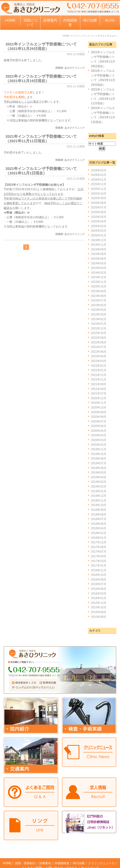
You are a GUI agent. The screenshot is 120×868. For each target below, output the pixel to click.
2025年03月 (99, 226)
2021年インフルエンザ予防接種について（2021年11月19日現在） (41, 78)
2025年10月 (99, 194)
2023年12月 (99, 277)
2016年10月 (99, 575)
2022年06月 (99, 352)
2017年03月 (99, 561)
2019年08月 (99, 459)
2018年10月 (99, 505)
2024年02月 (99, 273)
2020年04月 (99, 435)
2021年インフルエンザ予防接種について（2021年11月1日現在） (41, 171)
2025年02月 (99, 231)
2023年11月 (99, 282)
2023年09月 (99, 291)
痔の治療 (79, 849)
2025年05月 (99, 217)
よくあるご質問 (32, 854)
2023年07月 (99, 300)
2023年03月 (99, 314)
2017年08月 (99, 547)
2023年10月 (99, 286)
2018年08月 (99, 514)
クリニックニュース (101, 849)
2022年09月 (99, 338)
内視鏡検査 (62, 849)
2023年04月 (99, 310)
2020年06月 (99, 426)
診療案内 (50, 20)
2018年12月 (99, 496)
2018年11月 (99, 501)
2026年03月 (99, 170)
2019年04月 (99, 477)
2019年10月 (99, 454)
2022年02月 (99, 366)
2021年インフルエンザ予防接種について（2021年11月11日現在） (41, 139)
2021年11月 (99, 379)
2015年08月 (99, 617)
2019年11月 (99, 449)
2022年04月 (99, 356)
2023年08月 (99, 296)
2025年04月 (99, 221)
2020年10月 (99, 407)
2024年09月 (99, 249)
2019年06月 (99, 468)
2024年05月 (99, 263)
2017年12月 (99, 542)
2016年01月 (99, 598)
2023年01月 (99, 324)
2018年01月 (99, 538)
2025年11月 (99, 189)
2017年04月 (99, 556)
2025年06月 (99, 212)
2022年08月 (99, 342)
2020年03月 (99, 440)
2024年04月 (99, 268)
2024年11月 (99, 245)
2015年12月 (99, 603)
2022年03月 (99, 361)
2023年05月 (99, 305)
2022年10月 (99, 333)
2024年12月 (99, 240)
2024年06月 (99, 259)
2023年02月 (99, 319)
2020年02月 (99, 445)
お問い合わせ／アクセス (62, 854)
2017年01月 (99, 566)
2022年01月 (99, 370)
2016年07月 (99, 584)
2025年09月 (99, 198)
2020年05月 (99, 431)
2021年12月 (99, 375)
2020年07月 (99, 421)
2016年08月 (99, 580)
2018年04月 (99, 528)
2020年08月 (99, 417)
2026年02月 (99, 175)
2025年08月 (99, 203)
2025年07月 (99, 207)
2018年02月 (99, 533)
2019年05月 (99, 473)
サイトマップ (90, 854)
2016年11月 (99, 570)
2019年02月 (99, 487)
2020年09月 (99, 412)
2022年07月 (99, 347)
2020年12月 (99, 398)
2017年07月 (99, 552)
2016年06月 (99, 589)
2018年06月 (99, 524)
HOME (10, 20)
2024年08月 (99, 254)
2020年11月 (99, 403)
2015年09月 (99, 612)
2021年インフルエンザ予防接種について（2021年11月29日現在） (41, 46)
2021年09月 (99, 384)
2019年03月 (99, 482)
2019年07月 (99, 463)
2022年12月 (99, 328)
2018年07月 (99, 519)
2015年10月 (99, 607)
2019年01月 (99, 491)
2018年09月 (99, 510)
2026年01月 (99, 180)
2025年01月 (99, 235)
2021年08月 (99, 389)
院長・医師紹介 (25, 849)
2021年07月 (99, 393)
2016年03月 (99, 594)
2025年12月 (99, 184)
